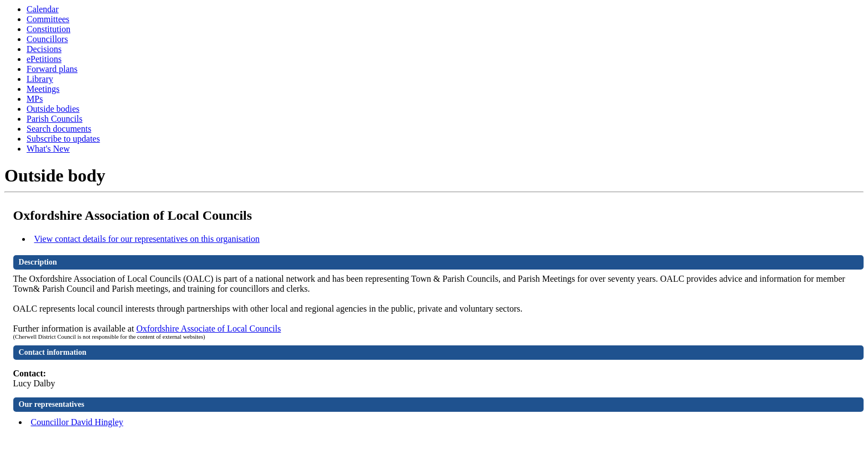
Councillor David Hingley (77, 422)
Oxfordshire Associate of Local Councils (208, 329)
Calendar (43, 9)
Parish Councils (55, 119)
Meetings (43, 89)
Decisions (44, 49)
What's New (48, 149)
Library (40, 79)
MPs (35, 99)
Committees (48, 19)
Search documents (59, 129)
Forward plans (52, 69)
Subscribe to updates (63, 139)
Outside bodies (53, 109)
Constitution (48, 29)
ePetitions (44, 59)
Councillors (47, 39)
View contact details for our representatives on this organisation (147, 239)
